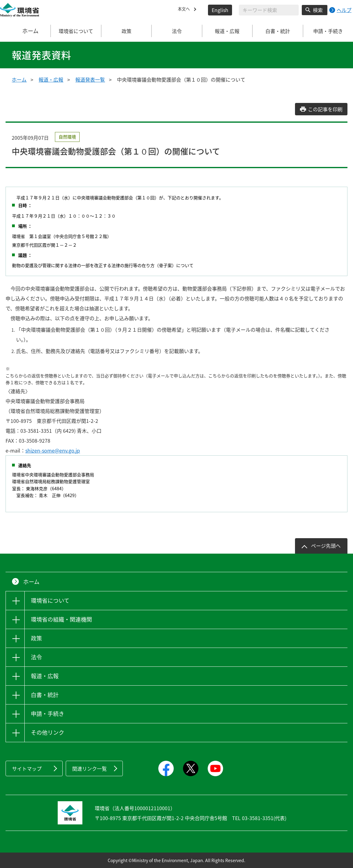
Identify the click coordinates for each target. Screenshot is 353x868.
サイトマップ (27, 768)
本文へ (185, 10)
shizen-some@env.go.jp (53, 450)
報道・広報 (51, 79)
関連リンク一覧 (89, 768)
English (220, 10)
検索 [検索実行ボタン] (318, 10)
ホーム (26, 31)
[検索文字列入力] (269, 10)
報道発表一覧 (90, 79)
